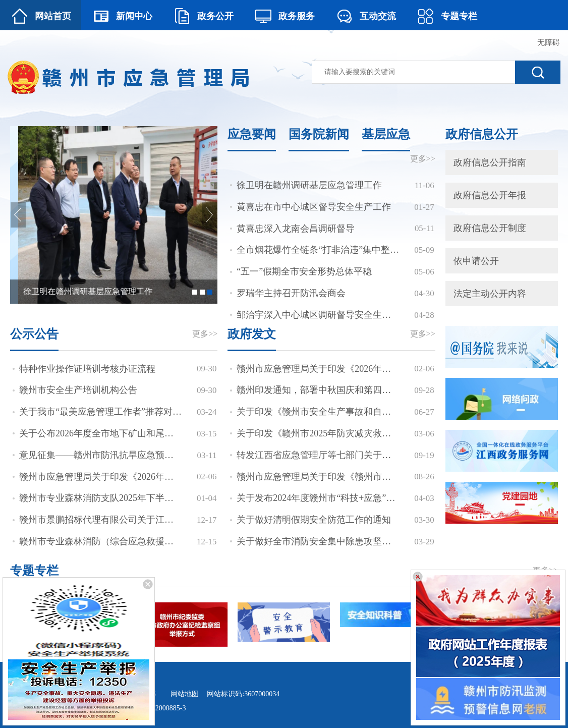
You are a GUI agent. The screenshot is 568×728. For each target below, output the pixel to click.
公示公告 (34, 334)
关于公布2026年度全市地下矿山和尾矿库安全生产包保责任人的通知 (101, 433)
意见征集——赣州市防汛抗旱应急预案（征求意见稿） (101, 455)
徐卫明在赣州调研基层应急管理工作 (309, 185)
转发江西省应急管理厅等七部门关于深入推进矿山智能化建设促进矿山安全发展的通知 (318, 455)
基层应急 (386, 134)
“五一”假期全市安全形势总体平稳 (304, 271)
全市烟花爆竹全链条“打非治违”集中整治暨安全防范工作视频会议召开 (318, 250)
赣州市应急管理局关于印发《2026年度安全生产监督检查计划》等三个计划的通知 (101, 477)
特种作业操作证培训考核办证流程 (87, 369)
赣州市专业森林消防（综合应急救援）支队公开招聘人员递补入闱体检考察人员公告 (101, 541)
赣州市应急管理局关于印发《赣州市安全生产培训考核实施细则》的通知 (318, 477)
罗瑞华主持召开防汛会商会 (291, 293)
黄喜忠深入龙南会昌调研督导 (296, 229)
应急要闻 (252, 134)
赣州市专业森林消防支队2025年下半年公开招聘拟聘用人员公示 (101, 498)
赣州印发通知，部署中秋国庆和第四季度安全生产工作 (318, 390)
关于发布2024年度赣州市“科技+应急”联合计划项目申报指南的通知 (318, 498)
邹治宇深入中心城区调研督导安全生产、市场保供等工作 (318, 315)
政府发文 (252, 334)
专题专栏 (34, 571)
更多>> (423, 159)
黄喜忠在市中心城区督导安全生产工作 (314, 207)
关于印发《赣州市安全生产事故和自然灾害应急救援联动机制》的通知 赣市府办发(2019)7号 (318, 412)
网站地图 (185, 694)
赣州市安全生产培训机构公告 (78, 390)
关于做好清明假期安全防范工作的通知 (314, 520)
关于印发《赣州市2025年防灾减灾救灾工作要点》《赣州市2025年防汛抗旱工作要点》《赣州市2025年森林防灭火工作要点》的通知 (318, 433)
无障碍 (549, 42)
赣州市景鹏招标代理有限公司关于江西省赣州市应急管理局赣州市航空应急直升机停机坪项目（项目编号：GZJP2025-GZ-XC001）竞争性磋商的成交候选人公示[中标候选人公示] (101, 520)
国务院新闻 (319, 134)
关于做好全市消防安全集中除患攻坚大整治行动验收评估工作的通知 (318, 541)
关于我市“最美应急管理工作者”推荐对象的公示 (101, 412)
